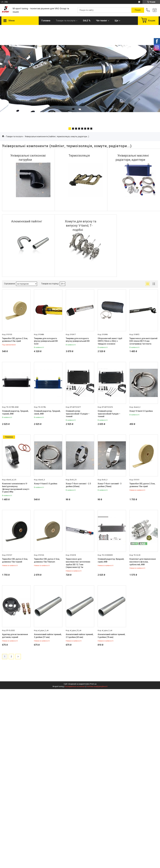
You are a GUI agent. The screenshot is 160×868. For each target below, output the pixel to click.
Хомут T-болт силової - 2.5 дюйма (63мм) (78, 485)
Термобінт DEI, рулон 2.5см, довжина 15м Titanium (47, 560)
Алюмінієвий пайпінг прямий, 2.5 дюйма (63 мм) (80, 636)
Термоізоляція (79, 156)
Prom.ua (93, 684)
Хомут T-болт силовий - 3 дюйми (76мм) (110, 485)
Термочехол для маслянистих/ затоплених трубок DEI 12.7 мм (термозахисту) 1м (78, 563)
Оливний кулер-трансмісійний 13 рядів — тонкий (78, 414)
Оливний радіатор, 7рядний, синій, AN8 (47, 412)
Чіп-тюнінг (102, 21)
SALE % (87, 21)
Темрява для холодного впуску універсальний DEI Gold (46, 341)
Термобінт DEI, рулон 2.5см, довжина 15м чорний (15, 560)
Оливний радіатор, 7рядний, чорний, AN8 (15, 412)
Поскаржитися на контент (75, 686)
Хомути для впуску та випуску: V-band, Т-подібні (81, 226)
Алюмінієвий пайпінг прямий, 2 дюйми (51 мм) (48, 636)
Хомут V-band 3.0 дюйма (46, 484)
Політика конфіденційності (97, 686)
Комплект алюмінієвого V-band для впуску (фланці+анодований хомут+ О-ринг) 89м (16, 488)
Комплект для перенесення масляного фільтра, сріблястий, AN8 (143, 562)
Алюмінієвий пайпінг (27, 221)
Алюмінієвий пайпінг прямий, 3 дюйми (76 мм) (111, 636)
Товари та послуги (66, 21)
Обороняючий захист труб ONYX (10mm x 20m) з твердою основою (110, 341)
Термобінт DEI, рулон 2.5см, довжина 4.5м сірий (15, 340)
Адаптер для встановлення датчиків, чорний (15, 636)
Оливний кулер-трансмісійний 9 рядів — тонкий (109, 414)
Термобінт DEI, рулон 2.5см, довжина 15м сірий (142, 485)
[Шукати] (138, 10)
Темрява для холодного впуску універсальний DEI (78, 340)
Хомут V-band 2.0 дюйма (141, 411)
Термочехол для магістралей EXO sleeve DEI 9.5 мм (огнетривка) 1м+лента (143, 341)
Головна (46, 21)
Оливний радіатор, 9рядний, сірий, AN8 (111, 560)
